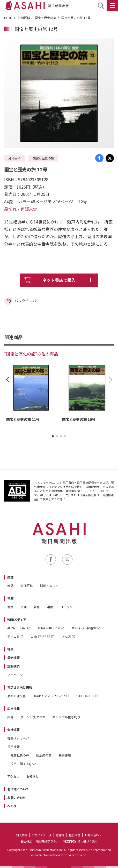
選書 (50, 607)
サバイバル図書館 (84, 628)
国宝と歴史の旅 (46, 18)
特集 (10, 649)
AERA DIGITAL (17, 628)
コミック (66, 607)
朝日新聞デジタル (48, 841)
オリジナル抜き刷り (66, 717)
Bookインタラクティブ (49, 696)
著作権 (60, 835)
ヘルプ (12, 806)
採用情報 (13, 747)
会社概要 (13, 730)
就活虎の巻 (44, 755)
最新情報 (13, 658)
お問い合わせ (17, 797)
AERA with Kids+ (49, 628)
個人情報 (22, 835)
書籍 (10, 598)
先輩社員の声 (20, 755)
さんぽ (66, 636)
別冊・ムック (49, 586)
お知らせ (33, 776)
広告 (10, 717)
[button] (53, 436)
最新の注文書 (17, 696)
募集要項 (65, 755)
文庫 (24, 607)
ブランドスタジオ (33, 717)
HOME (8, 18)
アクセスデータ (42, 835)
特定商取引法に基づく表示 (80, 841)
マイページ (15, 675)
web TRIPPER (41, 636)
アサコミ (13, 636)
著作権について (18, 789)
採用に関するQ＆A (23, 764)
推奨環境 (75, 835)
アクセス (13, 776)
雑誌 (10, 577)
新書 (37, 607)
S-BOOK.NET (85, 696)
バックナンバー (27, 301)
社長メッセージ (18, 738)
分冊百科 (24, 18)
